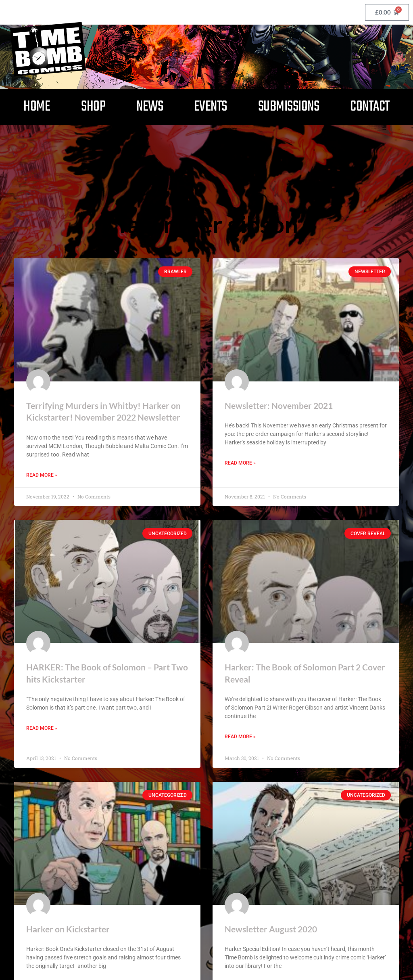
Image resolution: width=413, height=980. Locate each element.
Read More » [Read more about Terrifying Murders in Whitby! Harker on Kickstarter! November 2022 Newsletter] (42, 475)
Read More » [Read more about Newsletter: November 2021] (240, 463)
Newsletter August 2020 (271, 929)
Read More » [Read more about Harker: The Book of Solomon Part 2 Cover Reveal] (240, 737)
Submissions (289, 107)
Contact (370, 107)
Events (211, 107)
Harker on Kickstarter (68, 929)
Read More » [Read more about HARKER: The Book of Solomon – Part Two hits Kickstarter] (42, 729)
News (150, 107)
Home (37, 107)
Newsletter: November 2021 (279, 405)
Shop (93, 107)
